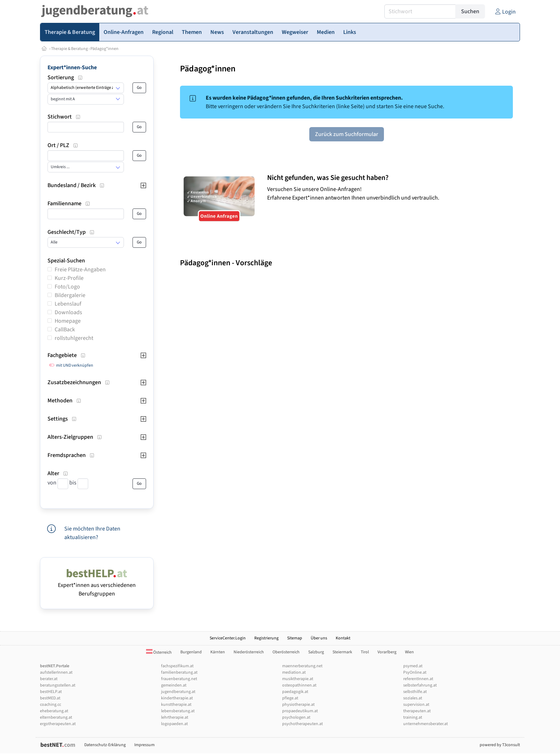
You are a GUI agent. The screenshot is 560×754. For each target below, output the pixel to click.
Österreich (159, 652)
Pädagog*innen (104, 49)
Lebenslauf (68, 304)
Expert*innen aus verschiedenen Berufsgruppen (97, 585)
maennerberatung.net (302, 666)
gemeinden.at (174, 685)
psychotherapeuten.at (302, 724)
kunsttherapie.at (176, 705)
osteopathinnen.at (299, 685)
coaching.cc (51, 705)
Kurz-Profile (69, 278)
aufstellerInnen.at (56, 672)
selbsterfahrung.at (420, 685)
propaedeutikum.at (300, 711)
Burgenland (191, 652)
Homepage (68, 321)
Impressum (144, 745)
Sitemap (295, 638)
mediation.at (294, 672)
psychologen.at (296, 717)
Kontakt (343, 638)
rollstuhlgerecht (74, 338)
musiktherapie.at (298, 679)
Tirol (365, 652)
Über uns (319, 638)
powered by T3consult (500, 745)
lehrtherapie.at (175, 717)
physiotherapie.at (298, 705)
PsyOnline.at (415, 672)
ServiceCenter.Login (228, 638)
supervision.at (416, 705)
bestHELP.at (51, 692)
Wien (409, 652)
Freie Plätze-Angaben (80, 270)
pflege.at (290, 698)
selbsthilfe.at (415, 692)
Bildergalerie (70, 295)
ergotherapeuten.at (58, 724)
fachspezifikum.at (177, 666)
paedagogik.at (295, 692)
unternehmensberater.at (426, 724)
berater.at (49, 679)
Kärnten (218, 652)
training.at (413, 717)
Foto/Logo (67, 287)
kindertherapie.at (177, 698)
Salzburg (316, 652)
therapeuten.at (417, 711)
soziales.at (413, 698)
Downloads (68, 312)
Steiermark (342, 652)
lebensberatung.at (178, 711)
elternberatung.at (56, 717)
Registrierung (266, 638)
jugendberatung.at (178, 692)
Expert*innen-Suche (72, 67)
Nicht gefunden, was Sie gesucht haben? (328, 178)
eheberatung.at (54, 711)
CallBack (65, 330)
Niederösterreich (249, 652)
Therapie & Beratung (69, 49)
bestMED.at (50, 698)
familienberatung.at (179, 672)
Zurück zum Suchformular (347, 134)
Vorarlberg (387, 652)
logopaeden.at (174, 724)
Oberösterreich (286, 652)
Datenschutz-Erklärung (105, 745)
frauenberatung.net (179, 679)
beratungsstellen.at (58, 685)
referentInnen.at (418, 679)
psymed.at (413, 666)
